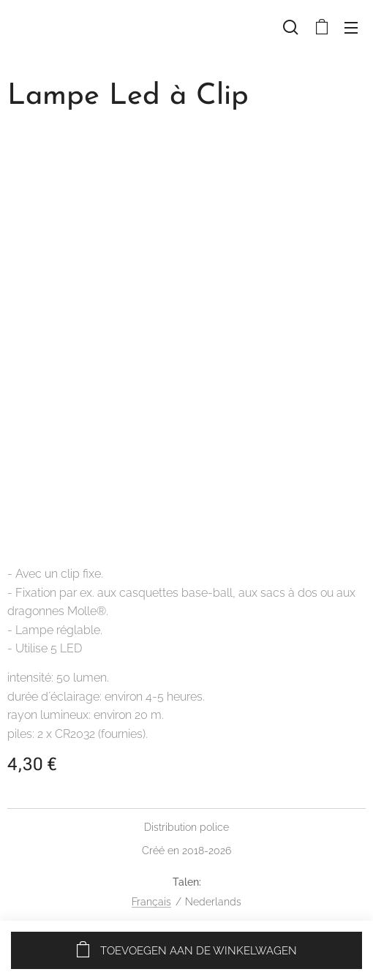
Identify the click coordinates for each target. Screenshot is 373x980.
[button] (291, 27)
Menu (351, 28)
